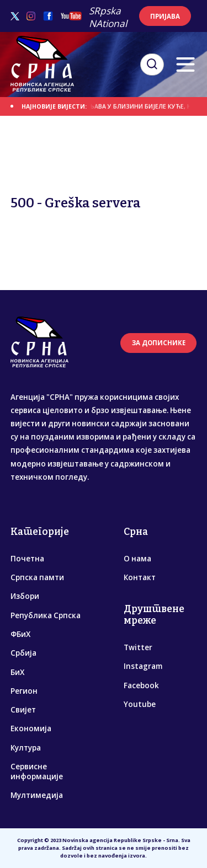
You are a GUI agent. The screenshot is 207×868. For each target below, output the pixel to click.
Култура (26, 748)
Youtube (140, 704)
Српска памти (37, 577)
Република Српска (46, 615)
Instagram (143, 666)
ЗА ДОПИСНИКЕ (159, 343)
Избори (25, 596)
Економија (31, 728)
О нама (137, 559)
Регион (24, 691)
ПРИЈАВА (165, 16)
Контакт (140, 577)
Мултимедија (37, 795)
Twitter (138, 647)
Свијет (23, 710)
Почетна (27, 559)
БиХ (17, 672)
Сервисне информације (37, 771)
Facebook (141, 685)
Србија (23, 653)
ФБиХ (20, 634)
